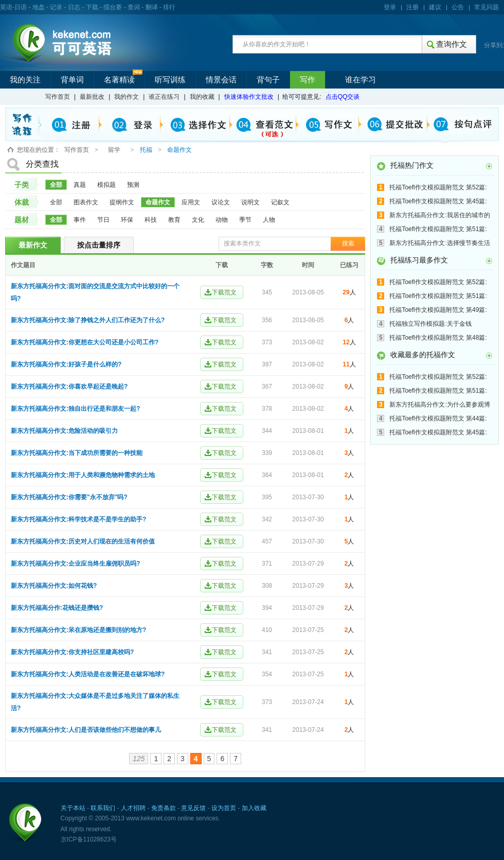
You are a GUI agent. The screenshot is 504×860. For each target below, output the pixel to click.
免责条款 (164, 808)
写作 (308, 80)
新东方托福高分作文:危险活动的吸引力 (64, 431)
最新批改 (92, 97)
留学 (114, 150)
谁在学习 (361, 80)
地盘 (39, 7)
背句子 (268, 80)
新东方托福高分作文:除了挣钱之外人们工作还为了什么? (88, 320)
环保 (127, 220)
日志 (74, 7)
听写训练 (170, 80)
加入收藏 (254, 808)
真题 (80, 185)
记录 (56, 7)
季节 (245, 220)
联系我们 (103, 808)
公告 (458, 7)
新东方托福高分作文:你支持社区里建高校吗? (72, 652)
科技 (151, 220)
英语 (6, 7)
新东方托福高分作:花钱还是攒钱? (57, 608)
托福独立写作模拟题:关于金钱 (430, 324)
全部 (56, 185)
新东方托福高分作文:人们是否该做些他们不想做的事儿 (86, 730)
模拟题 (106, 185)
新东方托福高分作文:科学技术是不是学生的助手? (78, 519)
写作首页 (58, 97)
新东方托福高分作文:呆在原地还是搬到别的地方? (78, 630)
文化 (198, 220)
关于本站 (73, 808)
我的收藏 (202, 97)
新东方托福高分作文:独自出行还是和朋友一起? (75, 409)
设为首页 (224, 808)
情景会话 (221, 80)
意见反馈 (193, 808)
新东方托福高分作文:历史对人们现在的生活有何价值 (83, 541)
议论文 (221, 202)
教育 (174, 220)
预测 (133, 185)
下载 (92, 7)
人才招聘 (133, 808)
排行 (169, 7)
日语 (21, 7)
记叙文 (280, 202)
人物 (269, 220)
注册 (412, 7)
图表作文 (86, 202)
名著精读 (119, 80)
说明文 (250, 202)
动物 (222, 220)
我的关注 (25, 80)
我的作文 (127, 97)
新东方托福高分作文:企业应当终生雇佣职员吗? (75, 564)
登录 (390, 7)
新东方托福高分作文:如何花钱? (54, 586)
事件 (80, 220)
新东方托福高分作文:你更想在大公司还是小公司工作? (85, 342)
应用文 (191, 202)
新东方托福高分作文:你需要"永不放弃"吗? (69, 497)
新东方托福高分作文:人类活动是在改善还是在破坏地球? (88, 674)
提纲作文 (122, 202)
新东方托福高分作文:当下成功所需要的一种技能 (77, 453)
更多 (489, 166)
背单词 (72, 80)
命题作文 (158, 202)
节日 (103, 220)
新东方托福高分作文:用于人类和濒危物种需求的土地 (83, 475)
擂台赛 (113, 7)
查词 (134, 7)
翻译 (152, 7)
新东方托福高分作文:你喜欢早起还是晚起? (69, 387)
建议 (435, 7)
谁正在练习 (164, 97)
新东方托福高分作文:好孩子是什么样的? (66, 364)
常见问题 (487, 7)
